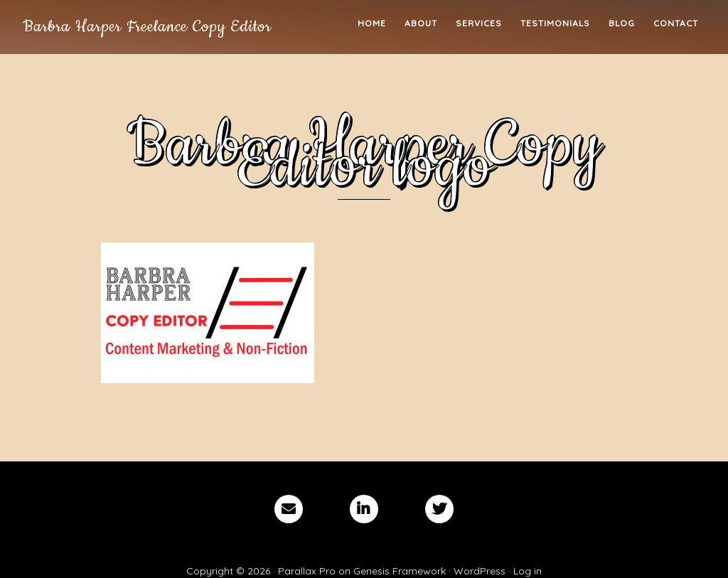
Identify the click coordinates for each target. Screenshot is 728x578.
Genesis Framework (400, 571)
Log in (528, 571)
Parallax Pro (307, 571)
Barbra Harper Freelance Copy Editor (147, 27)
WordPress (480, 571)
